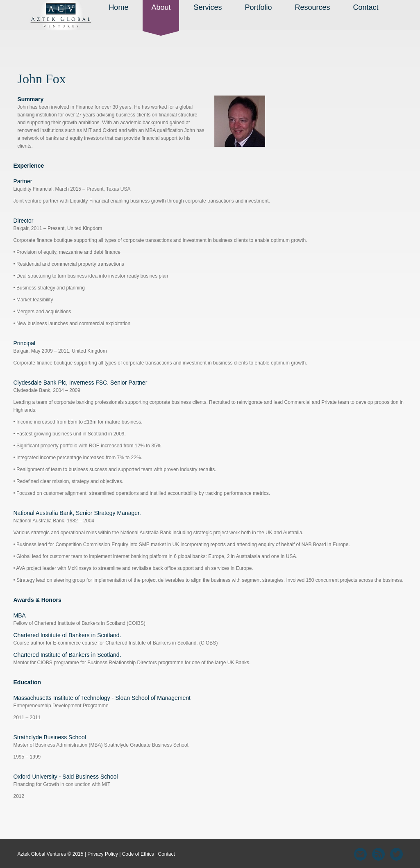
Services (208, 7)
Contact (366, 7)
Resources (313, 7)
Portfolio (258, 7)
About (161, 7)
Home (118, 7)
